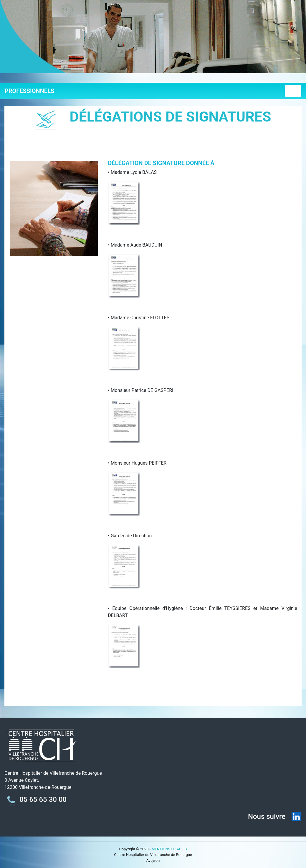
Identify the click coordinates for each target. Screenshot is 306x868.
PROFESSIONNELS (29, 91)
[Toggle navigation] (293, 91)
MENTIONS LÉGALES (169, 849)
